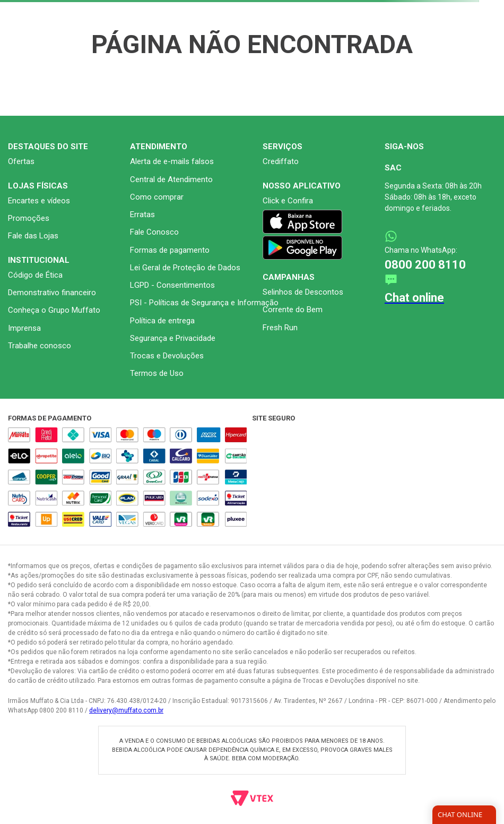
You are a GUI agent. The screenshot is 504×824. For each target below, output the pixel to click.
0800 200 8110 (425, 265)
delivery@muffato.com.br (126, 710)
